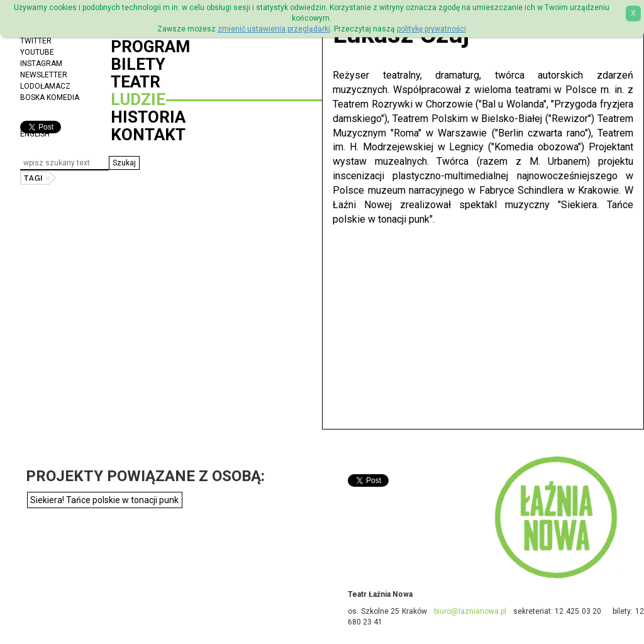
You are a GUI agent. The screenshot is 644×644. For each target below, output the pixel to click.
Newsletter (44, 75)
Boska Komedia (50, 97)
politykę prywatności (431, 29)
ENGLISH (35, 134)
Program (150, 47)
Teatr (136, 82)
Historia (148, 117)
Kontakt (148, 135)
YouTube (37, 52)
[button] (124, 163)
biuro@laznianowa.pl (470, 611)
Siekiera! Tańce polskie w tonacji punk (104, 500)
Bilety (138, 64)
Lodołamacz (45, 86)
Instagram (41, 64)
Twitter (36, 41)
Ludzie (138, 99)
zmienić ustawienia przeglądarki (274, 29)
